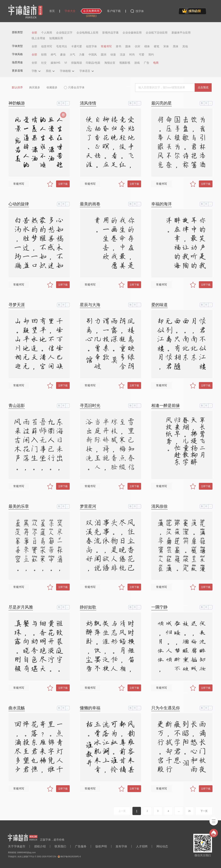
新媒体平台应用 (181, 33)
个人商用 (47, 33)
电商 (156, 63)
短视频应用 (56, 38)
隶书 (118, 46)
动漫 (113, 55)
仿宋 (138, 46)
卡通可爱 (76, 46)
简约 (151, 55)
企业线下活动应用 (157, 33)
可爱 (142, 55)
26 (189, 811)
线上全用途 (38, 38)
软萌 (44, 55)
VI (66, 63)
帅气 (53, 55)
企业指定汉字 (64, 33)
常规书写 (106, 46)
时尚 (132, 55)
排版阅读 (76, 63)
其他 (185, 46)
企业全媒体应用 (132, 33)
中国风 (93, 55)
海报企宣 (110, 63)
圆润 (104, 55)
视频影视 (125, 63)
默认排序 (17, 87)
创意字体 (91, 46)
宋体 (166, 46)
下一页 (204, 811)
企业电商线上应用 (87, 33)
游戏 (137, 63)
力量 (82, 55)
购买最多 (35, 87)
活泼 (123, 55)
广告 (147, 63)
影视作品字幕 (111, 33)
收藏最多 (52, 87)
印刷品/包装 (93, 63)
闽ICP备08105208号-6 (71, 857)
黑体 (176, 46)
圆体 (128, 46)
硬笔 (157, 46)
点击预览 (203, 87)
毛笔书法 (62, 46)
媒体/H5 (56, 63)
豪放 (63, 55)
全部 (34, 33)
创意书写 (47, 46)
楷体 (147, 46)
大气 (72, 55)
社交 (44, 63)
